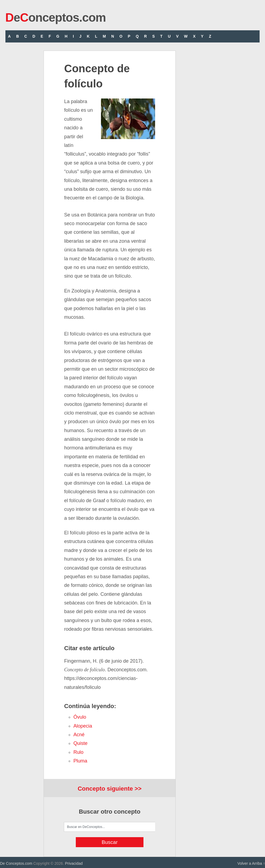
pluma (80, 761)
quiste (80, 743)
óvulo (80, 717)
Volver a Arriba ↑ (251, 863)
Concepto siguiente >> (110, 789)
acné (79, 735)
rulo (78, 752)
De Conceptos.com (16, 863)
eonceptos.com (56, 17)
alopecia (83, 726)
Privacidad (74, 863)
